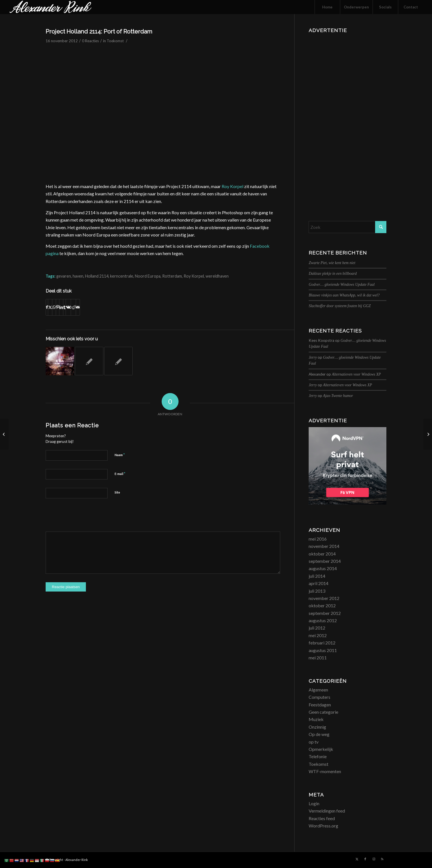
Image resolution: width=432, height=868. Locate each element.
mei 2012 (318, 635)
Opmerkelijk (321, 749)
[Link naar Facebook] (365, 859)
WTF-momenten (325, 771)
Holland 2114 (97, 276)
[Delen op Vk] (68, 307)
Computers (319, 697)
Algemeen (318, 690)
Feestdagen (320, 705)
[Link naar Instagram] (374, 859)
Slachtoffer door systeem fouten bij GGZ (340, 306)
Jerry (313, 357)
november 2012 (324, 598)
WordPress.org (323, 826)
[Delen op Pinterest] (58, 307)
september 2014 (325, 561)
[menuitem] (327, 7)
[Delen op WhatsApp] (54, 307)
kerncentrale (122, 276)
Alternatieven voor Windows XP (356, 374)
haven (78, 276)
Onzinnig (317, 727)
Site (117, 492)
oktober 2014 (322, 554)
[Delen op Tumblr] (64, 307)
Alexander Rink (77, 860)
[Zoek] (348, 227)
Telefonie (318, 756)
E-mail (120, 474)
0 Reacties (90, 41)
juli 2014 (317, 576)
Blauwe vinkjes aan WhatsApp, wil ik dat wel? (344, 295)
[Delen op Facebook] (47, 307)
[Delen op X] (50, 307)
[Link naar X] (357, 859)
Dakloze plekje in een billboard (333, 274)
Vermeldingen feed (327, 811)
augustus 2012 (323, 620)
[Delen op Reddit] (73, 307)
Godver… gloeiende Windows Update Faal (342, 285)
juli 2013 (317, 591)
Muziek (316, 719)
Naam (120, 455)
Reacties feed (322, 818)
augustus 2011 (323, 650)
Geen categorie (323, 712)
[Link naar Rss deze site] (382, 859)
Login (314, 803)
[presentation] (88, 518)
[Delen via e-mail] (78, 307)
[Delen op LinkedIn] (61, 307)
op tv (314, 742)
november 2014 (324, 546)
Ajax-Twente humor (338, 396)
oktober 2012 (322, 605)
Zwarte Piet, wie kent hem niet (332, 263)
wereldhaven (217, 276)
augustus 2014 (323, 568)
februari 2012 (322, 643)
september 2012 (325, 613)
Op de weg (319, 734)
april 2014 (319, 583)
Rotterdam (172, 276)
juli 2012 (317, 628)
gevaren (64, 276)
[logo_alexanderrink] (51, 7)
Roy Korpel (232, 186)
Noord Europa (148, 276)
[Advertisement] (348, 120)
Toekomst (115, 41)
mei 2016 (318, 539)
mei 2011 (318, 658)
